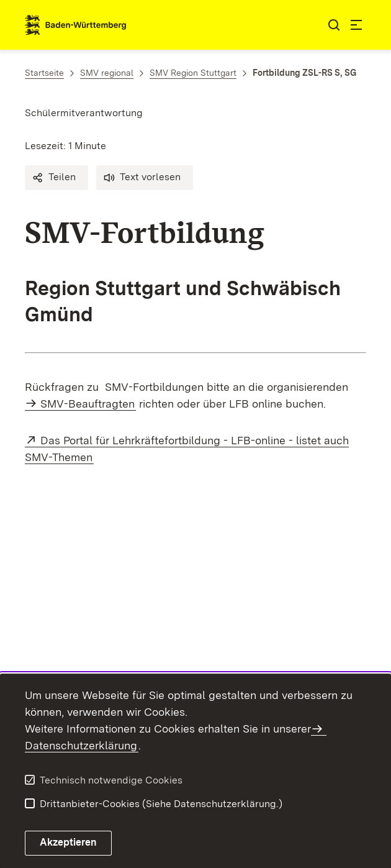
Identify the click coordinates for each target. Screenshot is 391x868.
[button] (56, 178)
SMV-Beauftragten (88, 404)
